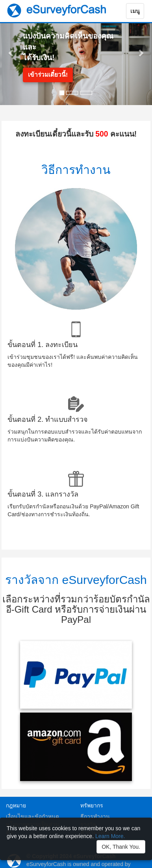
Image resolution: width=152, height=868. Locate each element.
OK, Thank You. (121, 847)
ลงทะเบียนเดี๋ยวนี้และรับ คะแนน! (76, 134)
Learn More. (110, 836)
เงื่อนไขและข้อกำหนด (32, 816)
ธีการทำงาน (95, 816)
